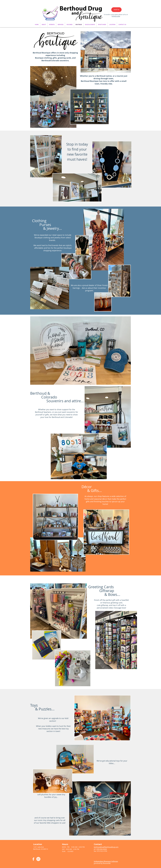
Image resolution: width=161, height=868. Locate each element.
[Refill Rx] (116, 10)
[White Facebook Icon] (33, 859)
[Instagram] (38, 859)
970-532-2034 (102, 849)
